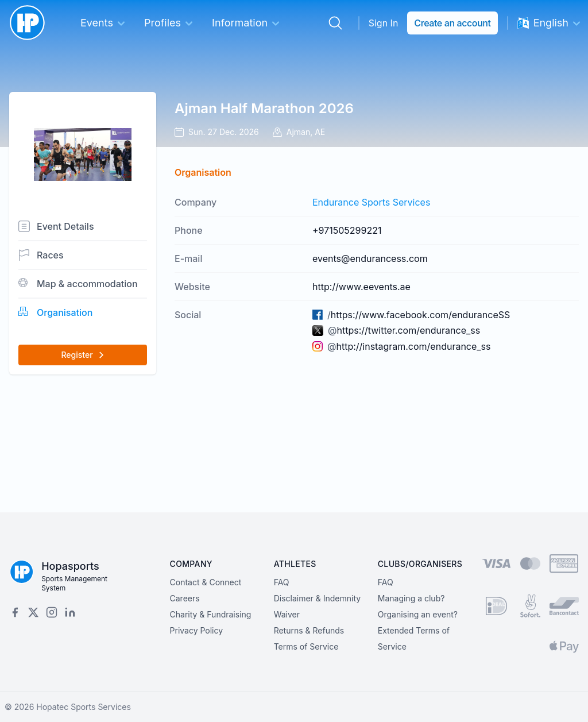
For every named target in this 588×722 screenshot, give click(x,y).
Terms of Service (306, 646)
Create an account (452, 23)
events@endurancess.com (370, 258)
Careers (185, 598)
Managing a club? (411, 598)
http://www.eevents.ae (361, 287)
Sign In (384, 23)
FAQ (282, 582)
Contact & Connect (206, 582)
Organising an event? (418, 614)
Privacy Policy (197, 630)
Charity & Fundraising (211, 614)
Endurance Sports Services (371, 202)
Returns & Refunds (309, 630)
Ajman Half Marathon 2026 (264, 108)
